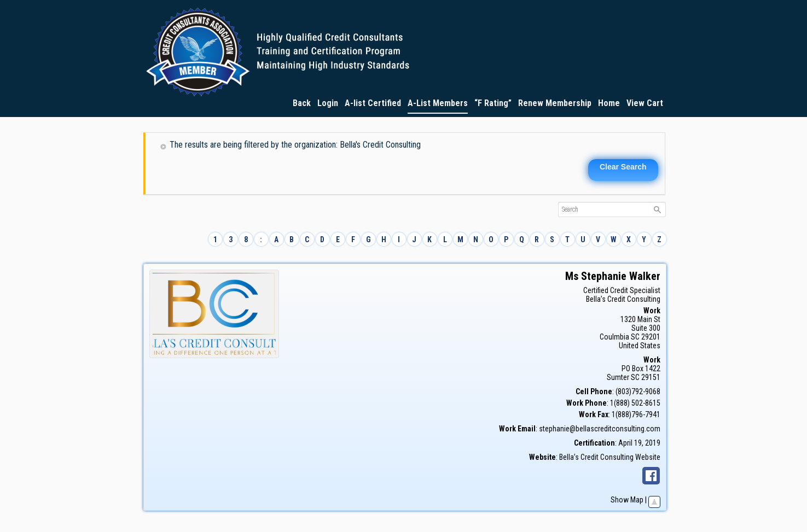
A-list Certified (373, 103)
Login (328, 103)
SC (635, 337)
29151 (651, 377)
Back (302, 103)
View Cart (645, 103)
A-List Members (438, 103)
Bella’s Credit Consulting (623, 299)
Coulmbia (614, 337)
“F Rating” (493, 103)
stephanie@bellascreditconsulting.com (600, 429)
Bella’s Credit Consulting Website (610, 457)
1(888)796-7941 (636, 414)
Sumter (618, 377)
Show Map (627, 500)
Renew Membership (555, 103)
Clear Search (623, 167)
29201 (651, 337)
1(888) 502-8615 (635, 403)
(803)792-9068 (638, 391)
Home (609, 103)
